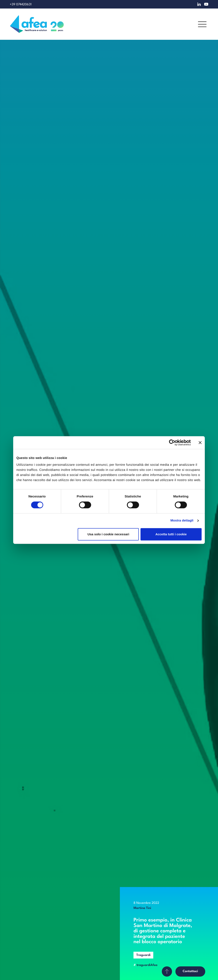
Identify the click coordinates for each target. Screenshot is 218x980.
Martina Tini (142, 908)
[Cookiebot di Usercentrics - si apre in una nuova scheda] (172, 443)
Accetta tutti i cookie (171, 534)
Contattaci (190, 971)
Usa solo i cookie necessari (108, 534)
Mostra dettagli (182, 521)
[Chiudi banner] (200, 443)
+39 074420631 (21, 5)
